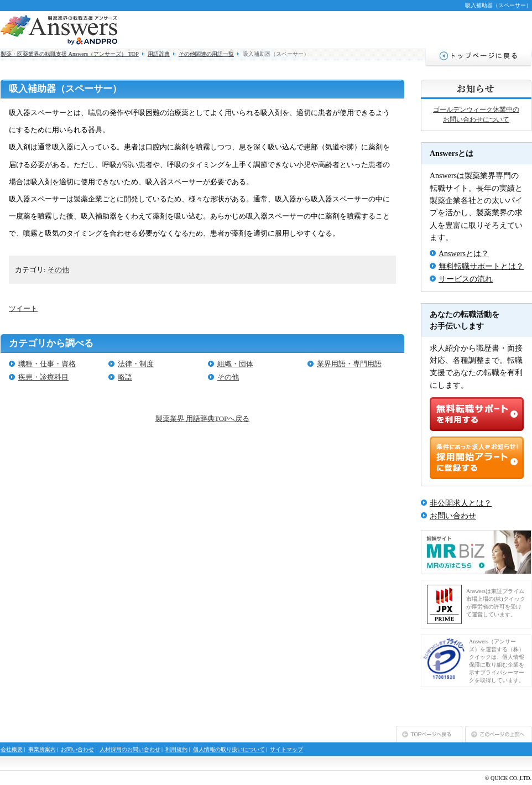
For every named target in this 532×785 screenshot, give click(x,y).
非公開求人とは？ (461, 503)
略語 (125, 377)
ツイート (23, 308)
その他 (58, 270)
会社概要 (12, 749)
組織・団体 (235, 364)
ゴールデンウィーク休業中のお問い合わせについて (476, 115)
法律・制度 (136, 364)
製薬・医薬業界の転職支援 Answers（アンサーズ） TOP (70, 54)
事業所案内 (42, 749)
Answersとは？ (464, 254)
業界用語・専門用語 (349, 364)
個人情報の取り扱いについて (229, 749)
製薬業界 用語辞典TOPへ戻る (202, 419)
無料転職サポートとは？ (481, 266)
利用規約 (176, 749)
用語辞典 (159, 54)
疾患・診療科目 (43, 377)
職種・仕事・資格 (47, 364)
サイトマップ (286, 749)
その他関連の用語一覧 (206, 54)
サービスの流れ (466, 279)
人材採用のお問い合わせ (130, 749)
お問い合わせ (453, 516)
